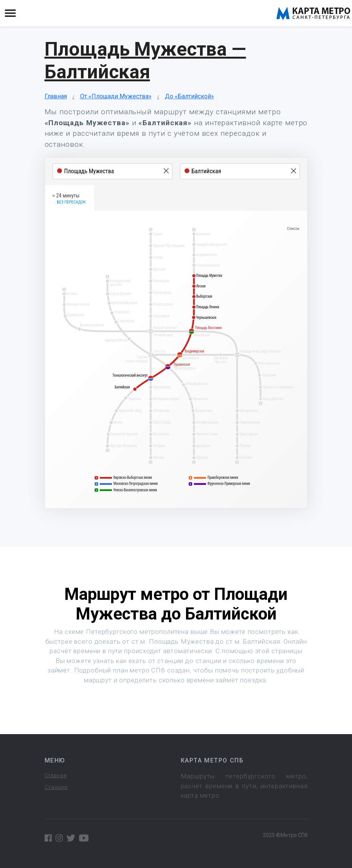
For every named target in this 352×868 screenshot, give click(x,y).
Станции (56, 787)
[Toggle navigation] (10, 13)
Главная (56, 96)
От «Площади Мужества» (116, 96)
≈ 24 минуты (69, 199)
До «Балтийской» (189, 96)
